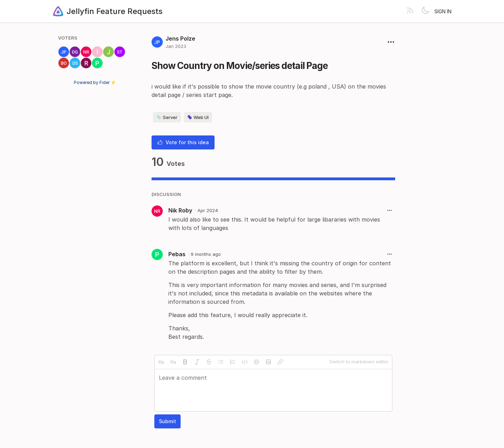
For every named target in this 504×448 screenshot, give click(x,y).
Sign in (443, 11)
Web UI (198, 117)
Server (167, 117)
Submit (167, 421)
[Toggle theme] (425, 11)
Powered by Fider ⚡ (95, 82)
